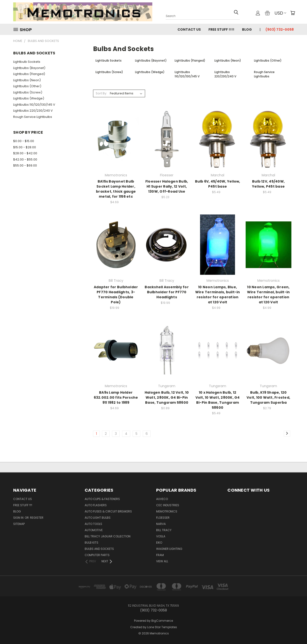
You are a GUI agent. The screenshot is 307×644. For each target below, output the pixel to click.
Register (37, 518)
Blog (247, 29)
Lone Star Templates (162, 627)
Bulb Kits (92, 543)
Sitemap (19, 524)
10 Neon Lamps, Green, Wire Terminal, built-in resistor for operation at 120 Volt (269, 295)
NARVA (161, 524)
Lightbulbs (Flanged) (29, 74)
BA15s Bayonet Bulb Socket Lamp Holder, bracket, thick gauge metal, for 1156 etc (116, 189)
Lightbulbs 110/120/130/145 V (34, 105)
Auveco (162, 499)
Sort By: (101, 93)
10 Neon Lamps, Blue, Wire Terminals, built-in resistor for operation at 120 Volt (218, 295)
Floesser (163, 518)
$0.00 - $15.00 (24, 141)
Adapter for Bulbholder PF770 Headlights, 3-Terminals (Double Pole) (116, 295)
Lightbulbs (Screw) (28, 92)
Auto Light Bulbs (98, 518)
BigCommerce (162, 621)
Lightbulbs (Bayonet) (29, 68)
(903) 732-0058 (280, 29)
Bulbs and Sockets (99, 549)
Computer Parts (97, 555)
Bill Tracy (164, 530)
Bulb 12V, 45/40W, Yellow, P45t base (268, 184)
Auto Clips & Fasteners (102, 499)
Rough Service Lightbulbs (33, 117)
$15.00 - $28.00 (25, 147)
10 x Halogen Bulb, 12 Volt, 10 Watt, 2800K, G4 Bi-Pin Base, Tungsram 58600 (218, 400)
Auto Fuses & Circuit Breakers (108, 511)
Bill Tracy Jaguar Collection (108, 536)
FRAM (160, 555)
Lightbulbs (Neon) (27, 80)
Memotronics (167, 511)
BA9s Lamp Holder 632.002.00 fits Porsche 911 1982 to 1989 (116, 397)
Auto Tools (93, 524)
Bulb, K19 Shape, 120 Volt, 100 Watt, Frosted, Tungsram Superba (268, 397)
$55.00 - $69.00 (25, 165)
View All (162, 561)
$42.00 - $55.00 (25, 159)
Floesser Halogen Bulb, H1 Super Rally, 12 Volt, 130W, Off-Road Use (167, 186)
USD (280, 13)
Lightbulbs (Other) (27, 86)
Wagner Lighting (169, 549)
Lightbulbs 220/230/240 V (33, 111)
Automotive (94, 530)
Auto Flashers (96, 505)
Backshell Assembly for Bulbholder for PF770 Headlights (167, 292)
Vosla (161, 536)
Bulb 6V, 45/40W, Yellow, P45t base (218, 184)
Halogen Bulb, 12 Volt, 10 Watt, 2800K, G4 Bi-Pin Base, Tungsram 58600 (167, 397)
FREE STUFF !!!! (221, 29)
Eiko (159, 543)
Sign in (19, 518)
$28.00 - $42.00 (25, 153)
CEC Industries (168, 505)
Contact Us (189, 29)
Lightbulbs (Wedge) (29, 98)
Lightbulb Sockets (27, 62)
